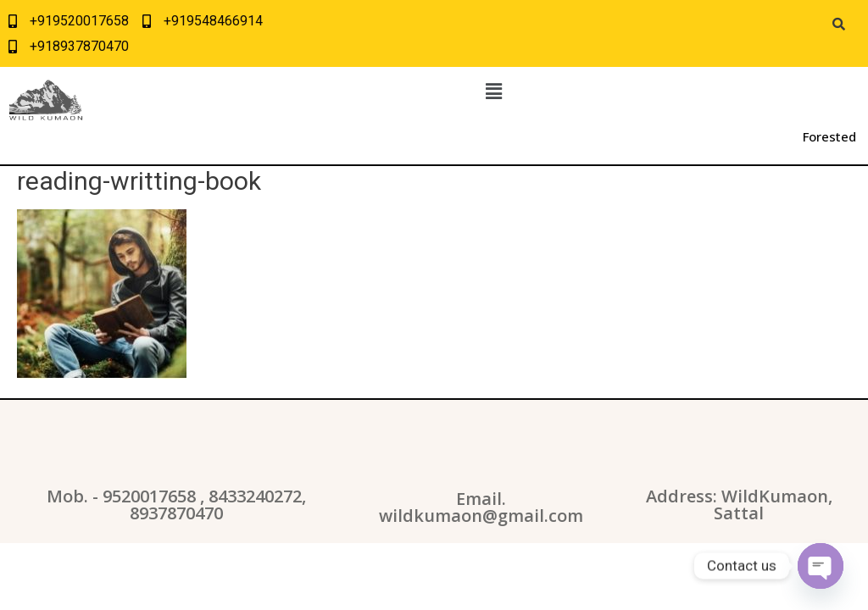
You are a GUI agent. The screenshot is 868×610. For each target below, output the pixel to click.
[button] (493, 91)
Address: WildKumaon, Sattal (739, 505)
